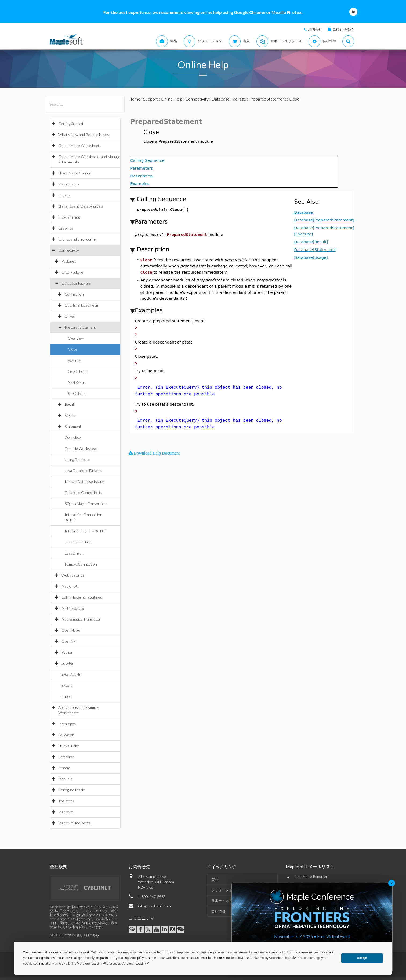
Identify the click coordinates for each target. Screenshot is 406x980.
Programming (69, 217)
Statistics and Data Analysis (81, 206)
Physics (64, 195)
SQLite (70, 415)
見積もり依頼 (343, 29)
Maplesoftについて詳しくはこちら (75, 935)
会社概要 (59, 866)
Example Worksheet (81, 448)
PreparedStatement (80, 327)
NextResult (77, 382)
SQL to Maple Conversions (87, 504)
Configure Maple (72, 790)
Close (73, 349)
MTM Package (73, 608)
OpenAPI (69, 641)
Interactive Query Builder (86, 531)
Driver (70, 316)
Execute (74, 360)
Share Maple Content (75, 173)
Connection (74, 294)
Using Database (77, 459)
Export (67, 685)
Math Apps (67, 724)
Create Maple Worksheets (80, 146)
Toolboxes (66, 801)
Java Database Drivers (83, 471)
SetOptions (77, 393)
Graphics (66, 228)
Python (67, 652)
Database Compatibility (84, 493)
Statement (73, 426)
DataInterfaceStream (82, 305)
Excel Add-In (71, 674)
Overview (76, 338)
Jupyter (68, 663)
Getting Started (71, 124)
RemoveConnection (81, 564)
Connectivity (69, 250)
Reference (66, 757)
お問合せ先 (139, 866)
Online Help (172, 99)
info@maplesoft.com (154, 906)
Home (135, 99)
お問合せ (315, 29)
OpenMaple (71, 630)
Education (66, 735)
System (64, 768)
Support (151, 99)
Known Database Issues (85, 482)
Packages (69, 261)
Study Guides (69, 746)
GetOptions (78, 371)
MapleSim (66, 812)
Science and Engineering (77, 239)
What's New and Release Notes (84, 135)
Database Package (76, 283)
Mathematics (69, 184)
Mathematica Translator (81, 619)
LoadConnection (78, 542)
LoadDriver (74, 553)
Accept (362, 958)
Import (67, 696)
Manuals (65, 779)
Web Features (73, 575)
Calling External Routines (82, 597)
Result (70, 404)
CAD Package (72, 272)
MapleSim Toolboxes (75, 823)
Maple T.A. (70, 586)
